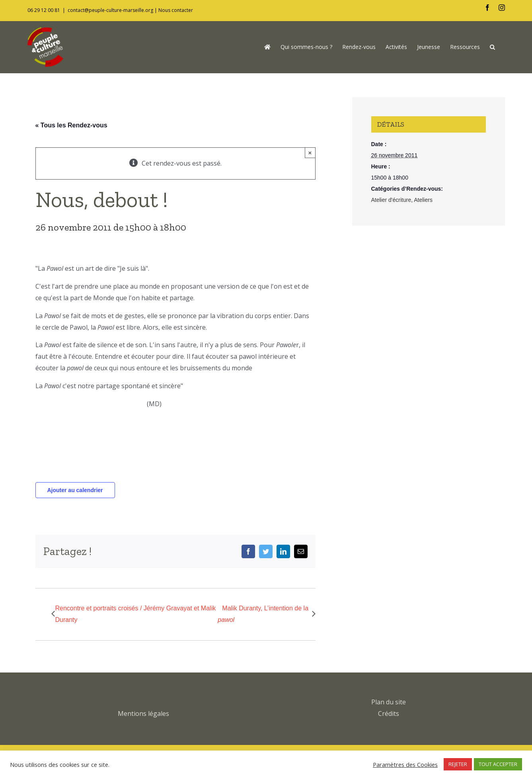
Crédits (389, 713)
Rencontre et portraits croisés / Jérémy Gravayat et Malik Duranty (136, 614)
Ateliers (423, 200)
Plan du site (389, 702)
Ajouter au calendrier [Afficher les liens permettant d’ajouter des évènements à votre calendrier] (75, 490)
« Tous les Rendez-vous (71, 125)
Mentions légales (143, 713)
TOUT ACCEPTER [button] (498, 764)
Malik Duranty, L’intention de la (263, 614)
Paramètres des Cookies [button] (405, 764)
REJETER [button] (458, 764)
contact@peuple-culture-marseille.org (110, 10)
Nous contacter (176, 10)
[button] (492, 47)
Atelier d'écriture (391, 200)
